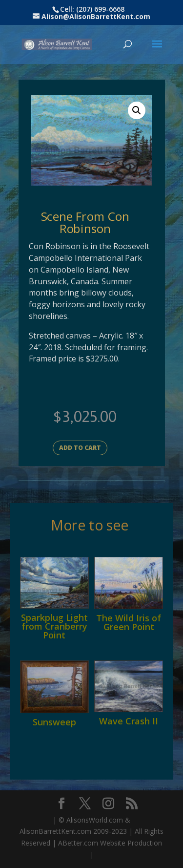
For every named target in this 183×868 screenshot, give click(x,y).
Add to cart (80, 448)
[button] (137, 110)
